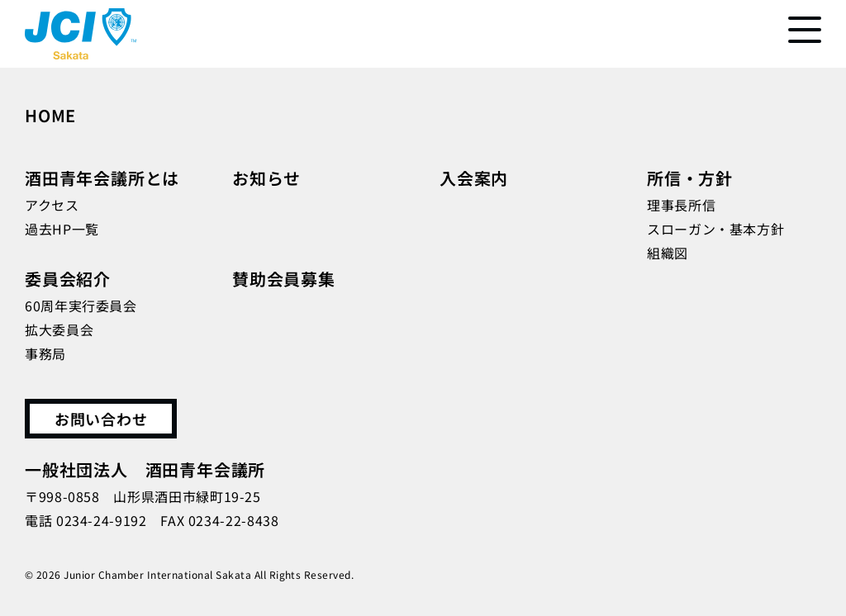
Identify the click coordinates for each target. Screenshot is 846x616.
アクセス (52, 205)
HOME (50, 115)
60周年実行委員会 (81, 306)
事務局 (45, 353)
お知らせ (266, 178)
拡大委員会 (59, 329)
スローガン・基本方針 (715, 229)
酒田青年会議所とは (102, 178)
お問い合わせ (101, 419)
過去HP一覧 (62, 229)
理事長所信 (681, 205)
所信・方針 (690, 178)
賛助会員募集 (284, 279)
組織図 (668, 253)
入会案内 (474, 178)
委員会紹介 (68, 279)
